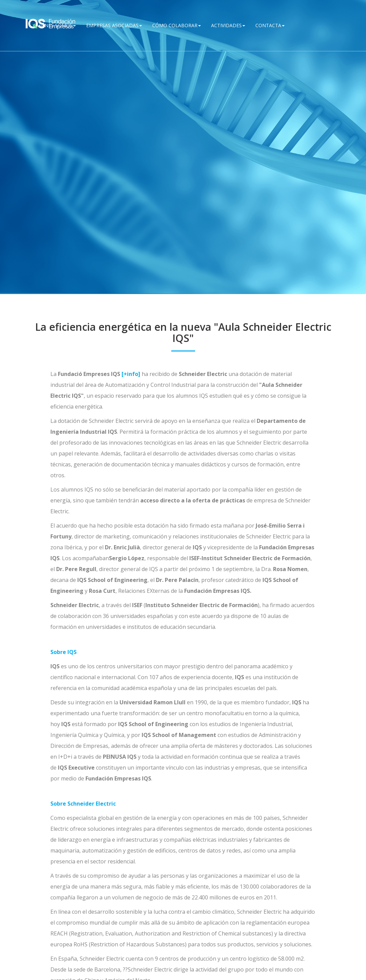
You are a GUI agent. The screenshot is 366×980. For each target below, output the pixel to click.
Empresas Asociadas (114, 25)
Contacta (270, 25)
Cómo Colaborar (177, 25)
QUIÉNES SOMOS (55, 25)
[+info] (131, 374)
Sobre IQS (63, 652)
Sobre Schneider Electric (83, 804)
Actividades (228, 25)
